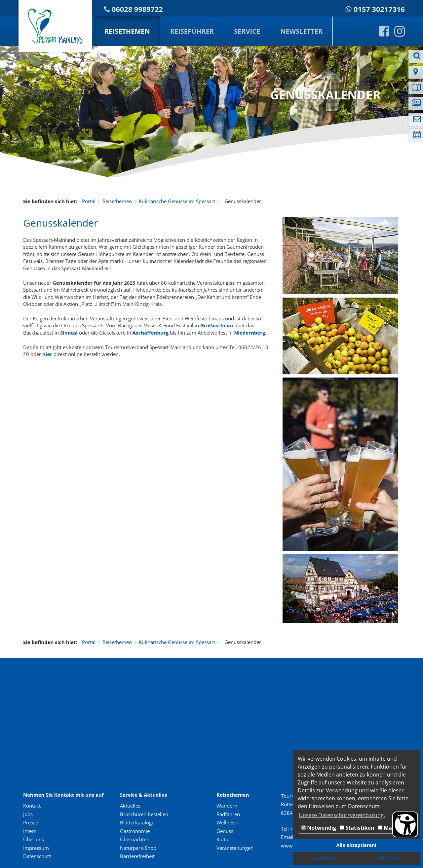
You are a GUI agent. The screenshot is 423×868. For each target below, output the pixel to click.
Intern (30, 831)
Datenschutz (37, 856)
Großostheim (217, 325)
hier (47, 354)
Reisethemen (127, 31)
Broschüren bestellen (144, 814)
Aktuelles (130, 806)
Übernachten (135, 839)
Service (247, 31)
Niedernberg (250, 333)
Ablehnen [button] (388, 858)
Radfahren (228, 814)
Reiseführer (192, 31)
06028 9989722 (137, 9)
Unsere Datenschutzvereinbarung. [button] (342, 815)
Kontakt (32, 806)
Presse (31, 822)
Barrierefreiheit (137, 856)
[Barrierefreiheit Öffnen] (405, 824)
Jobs (28, 814)
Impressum (36, 848)
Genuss (225, 831)
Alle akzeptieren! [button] (356, 845)
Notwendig (319, 828)
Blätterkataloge (137, 822)
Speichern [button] (324, 858)
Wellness (227, 822)
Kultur (223, 839)
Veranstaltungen (235, 848)
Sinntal (69, 333)
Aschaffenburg (151, 333)
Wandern (227, 806)
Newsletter (301, 31)
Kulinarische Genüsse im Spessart (177, 201)
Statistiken (357, 828)
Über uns (34, 839)
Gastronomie (135, 831)
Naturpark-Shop (138, 848)
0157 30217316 (379, 9)
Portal (89, 201)
